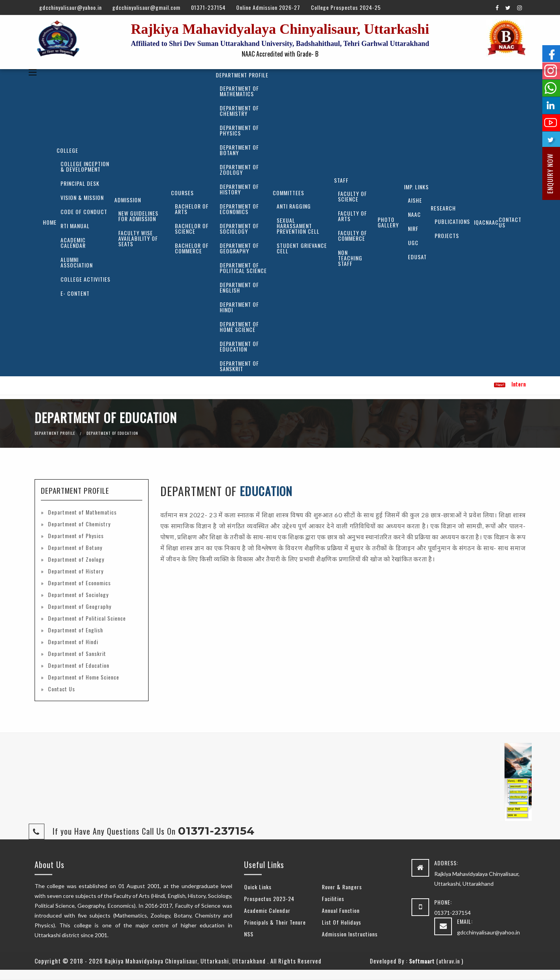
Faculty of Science (353, 196)
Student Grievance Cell (302, 248)
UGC (413, 243)
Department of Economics (239, 209)
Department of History (239, 189)
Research (443, 208)
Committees (288, 193)
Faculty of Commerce (353, 235)
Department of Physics (239, 130)
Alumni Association (77, 262)
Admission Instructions (350, 934)
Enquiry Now (550, 174)
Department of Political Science (243, 268)
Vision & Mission (82, 197)
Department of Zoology (239, 169)
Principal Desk (80, 183)
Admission (128, 200)
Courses (182, 193)
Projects (447, 235)
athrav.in (449, 961)
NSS (249, 934)
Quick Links (258, 887)
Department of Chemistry (239, 111)
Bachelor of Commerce (192, 248)
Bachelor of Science (192, 228)
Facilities (333, 898)
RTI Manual (75, 226)
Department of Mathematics (239, 91)
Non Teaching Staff (350, 258)
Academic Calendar (73, 243)
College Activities (85, 279)
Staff (341, 180)
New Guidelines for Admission (138, 216)
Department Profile (242, 75)
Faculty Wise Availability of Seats (138, 238)
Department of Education (239, 346)
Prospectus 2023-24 (269, 898)
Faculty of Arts (353, 216)
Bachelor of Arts (192, 209)
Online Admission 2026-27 (268, 7)
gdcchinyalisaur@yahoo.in (71, 7)
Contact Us (510, 222)
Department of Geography (239, 248)
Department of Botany (239, 150)
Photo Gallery (388, 222)
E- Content (75, 293)
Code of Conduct (84, 212)
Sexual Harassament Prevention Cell (298, 226)
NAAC (414, 214)
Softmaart (422, 961)
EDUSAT (417, 257)
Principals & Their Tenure (275, 922)
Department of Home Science (239, 327)
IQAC (480, 222)
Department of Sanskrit (239, 366)
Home (50, 222)
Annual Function (341, 910)
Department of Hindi (239, 307)
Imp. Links (416, 187)
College (67, 150)
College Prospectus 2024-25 (346, 7)
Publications (452, 221)
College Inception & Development (85, 166)
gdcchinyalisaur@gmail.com (146, 7)
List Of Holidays (342, 922)
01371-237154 (208, 7)
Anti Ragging (294, 206)
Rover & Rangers (342, 887)
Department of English (239, 287)
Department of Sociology (239, 228)
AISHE (415, 200)
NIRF (413, 228)
